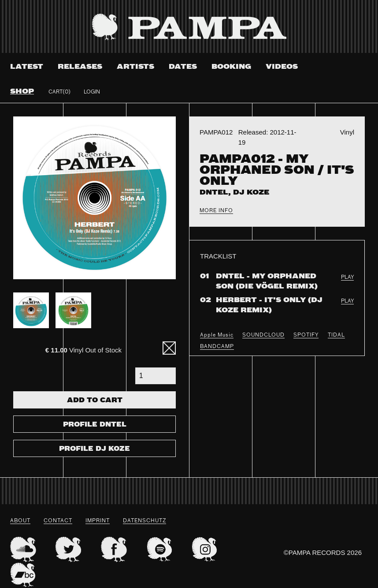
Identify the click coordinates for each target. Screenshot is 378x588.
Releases (80, 67)
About (20, 521)
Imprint (98, 521)
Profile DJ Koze (94, 449)
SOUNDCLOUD (263, 335)
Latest (27, 67)
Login (92, 92)
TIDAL (336, 335)
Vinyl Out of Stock (83, 350)
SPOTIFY (306, 335)
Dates (183, 67)
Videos (282, 67)
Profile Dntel (95, 425)
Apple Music (217, 335)
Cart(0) (59, 92)
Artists (135, 67)
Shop (22, 92)
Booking (231, 67)
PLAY (347, 277)
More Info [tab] (216, 211)
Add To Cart (95, 401)
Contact (58, 521)
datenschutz (145, 521)
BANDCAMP (217, 347)
